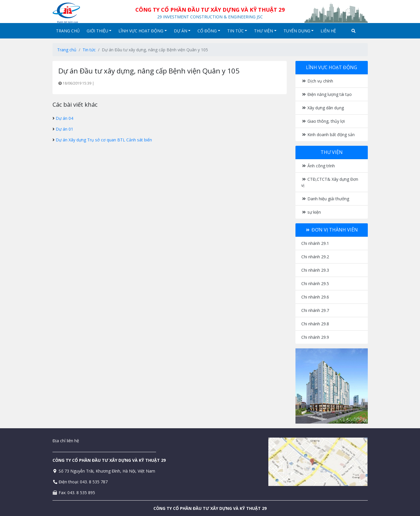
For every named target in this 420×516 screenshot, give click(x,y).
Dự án (182, 31)
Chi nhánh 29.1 (315, 243)
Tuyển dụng (299, 31)
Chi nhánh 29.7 (315, 310)
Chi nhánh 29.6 (315, 297)
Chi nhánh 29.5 (315, 284)
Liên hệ (328, 31)
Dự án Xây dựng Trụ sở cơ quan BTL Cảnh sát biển (104, 140)
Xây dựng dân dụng (323, 108)
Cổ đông (209, 31)
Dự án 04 (64, 118)
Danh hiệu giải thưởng (325, 199)
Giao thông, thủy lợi (323, 121)
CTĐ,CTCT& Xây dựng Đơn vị (330, 182)
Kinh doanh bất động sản (328, 135)
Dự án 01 (64, 129)
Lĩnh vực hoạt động (143, 31)
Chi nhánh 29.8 (315, 324)
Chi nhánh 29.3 (315, 270)
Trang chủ (68, 31)
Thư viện (265, 31)
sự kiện (311, 212)
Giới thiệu (99, 31)
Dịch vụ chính (317, 81)
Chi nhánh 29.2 (315, 257)
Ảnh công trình (318, 166)
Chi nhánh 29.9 (315, 337)
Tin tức (237, 31)
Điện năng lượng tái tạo (327, 94)
